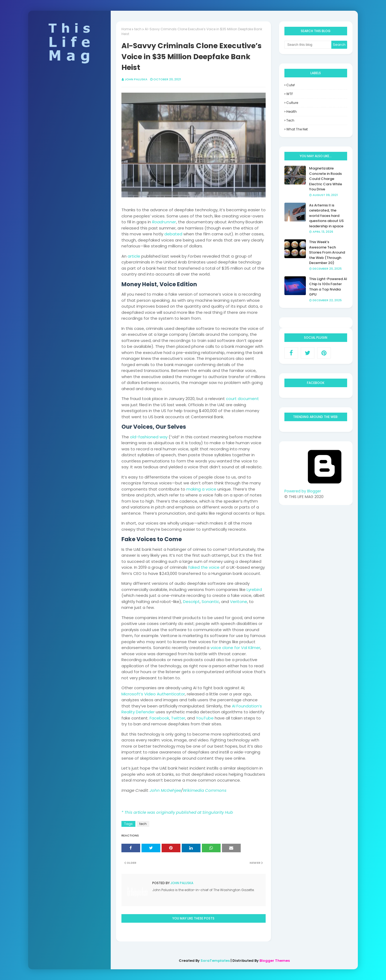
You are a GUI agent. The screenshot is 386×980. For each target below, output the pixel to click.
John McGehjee (165, 790)
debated (173, 234)
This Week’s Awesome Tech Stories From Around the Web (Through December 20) (327, 252)
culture (292, 103)
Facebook (159, 718)
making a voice (201, 489)
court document (242, 399)
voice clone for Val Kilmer (235, 648)
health (292, 112)
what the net (297, 129)
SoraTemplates (215, 961)
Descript (191, 602)
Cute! (291, 85)
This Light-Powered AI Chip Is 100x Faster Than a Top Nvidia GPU (328, 287)
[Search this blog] (308, 45)
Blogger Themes (275, 961)
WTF (290, 94)
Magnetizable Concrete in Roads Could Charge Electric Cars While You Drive (326, 179)
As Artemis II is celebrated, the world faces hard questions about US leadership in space (326, 216)
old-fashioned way (149, 437)
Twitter (178, 718)
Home (126, 29)
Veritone (239, 602)
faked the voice (204, 567)
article (134, 256)
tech (138, 29)
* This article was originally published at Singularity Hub (177, 812)
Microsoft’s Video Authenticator (153, 694)
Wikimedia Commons (205, 790)
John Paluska (136, 79)
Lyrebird (254, 589)
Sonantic (210, 602)
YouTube (205, 718)
